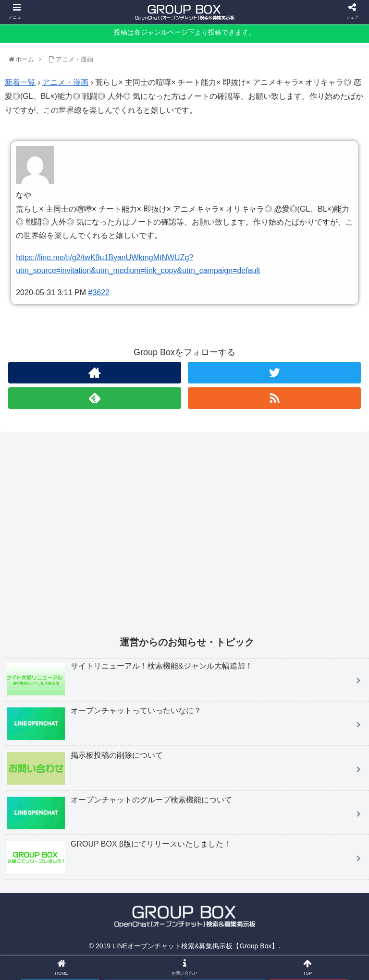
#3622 (99, 293)
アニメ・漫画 (65, 82)
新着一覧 (20, 82)
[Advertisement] (187, 540)
